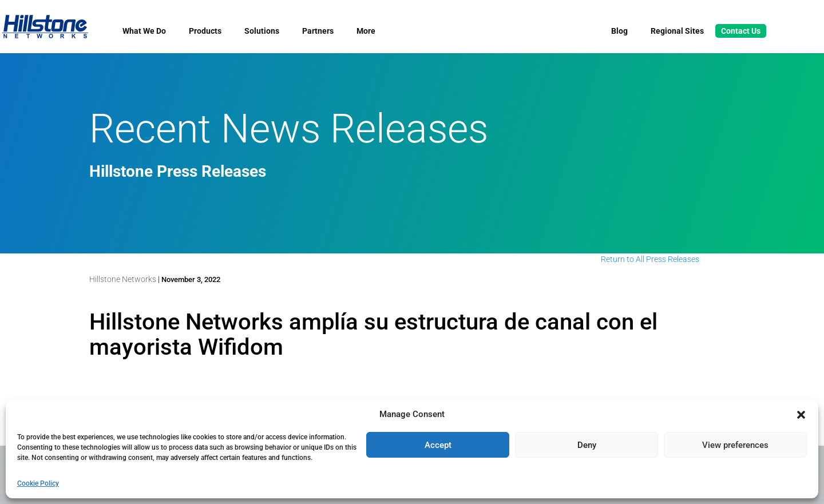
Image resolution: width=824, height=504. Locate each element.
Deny (587, 445)
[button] (801, 415)
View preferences (735, 445)
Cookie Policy (38, 483)
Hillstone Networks (123, 279)
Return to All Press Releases (650, 259)
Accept (438, 445)
